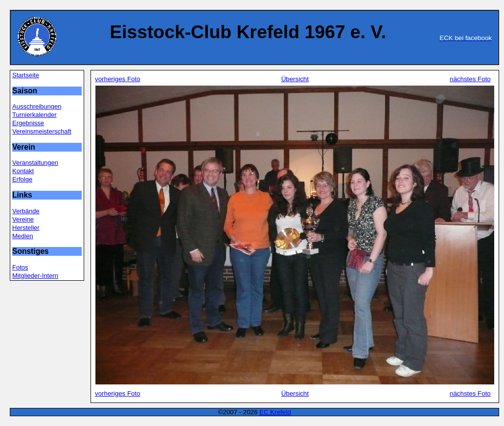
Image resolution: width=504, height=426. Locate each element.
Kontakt (23, 171)
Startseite (26, 75)
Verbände (26, 211)
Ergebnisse (28, 123)
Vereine (23, 219)
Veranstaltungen (35, 163)
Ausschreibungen (37, 106)
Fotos (20, 267)
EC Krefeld (275, 412)
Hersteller (26, 228)
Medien (23, 236)
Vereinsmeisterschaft (42, 131)
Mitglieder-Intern (35, 276)
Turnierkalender (34, 115)
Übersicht (295, 79)
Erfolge (22, 179)
